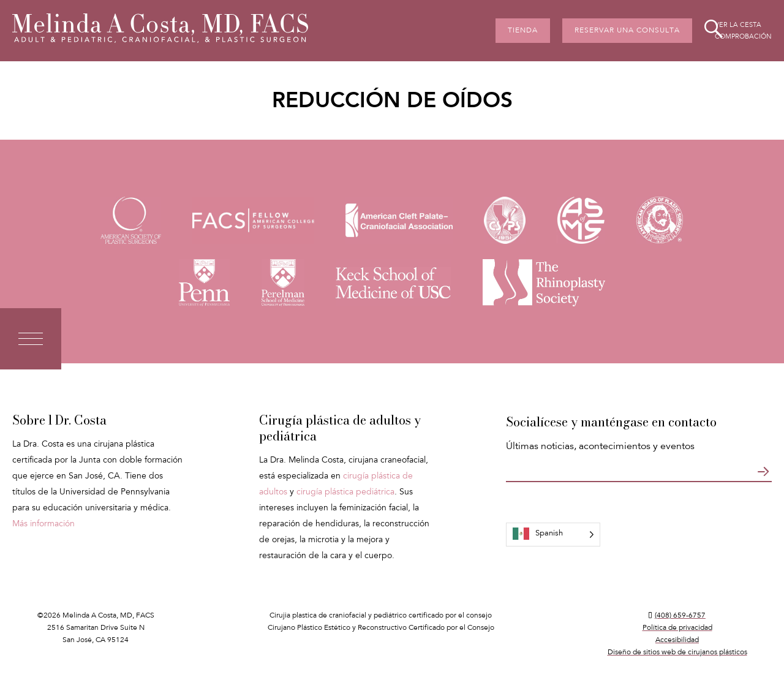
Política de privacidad (677, 628)
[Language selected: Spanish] (553, 535)
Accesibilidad (677, 640)
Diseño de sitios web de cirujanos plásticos (677, 652)
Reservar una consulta (627, 31)
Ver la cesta (738, 25)
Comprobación (743, 37)
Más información (43, 524)
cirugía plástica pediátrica (345, 493)
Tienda (523, 31)
